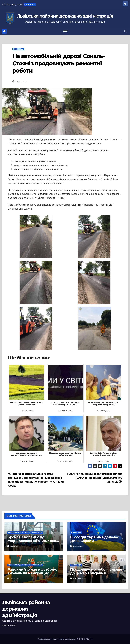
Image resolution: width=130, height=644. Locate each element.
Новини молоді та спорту (19, 533)
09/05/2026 (15, 546)
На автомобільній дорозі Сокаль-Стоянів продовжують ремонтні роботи (59, 63)
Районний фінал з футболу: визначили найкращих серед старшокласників (32, 573)
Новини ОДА (18, 49)
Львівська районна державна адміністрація (65, 16)
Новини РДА (37, 533)
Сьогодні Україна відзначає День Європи (94, 539)
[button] (125, 31)
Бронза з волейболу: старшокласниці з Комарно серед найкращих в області (32, 541)
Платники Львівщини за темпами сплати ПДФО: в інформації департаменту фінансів (95, 478)
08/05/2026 (15, 578)
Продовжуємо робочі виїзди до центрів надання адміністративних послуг (96, 573)
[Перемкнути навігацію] (65, 31)
